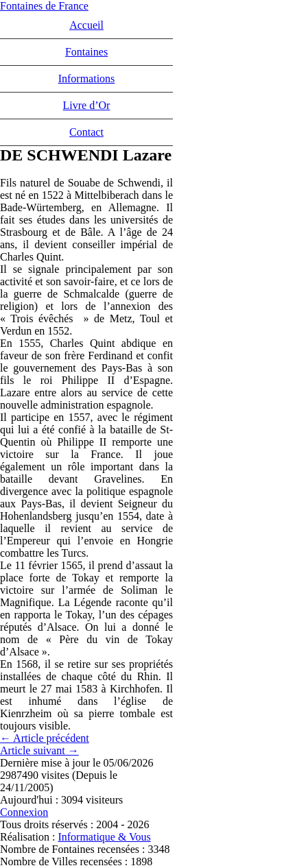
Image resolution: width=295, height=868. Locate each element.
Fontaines (86, 52)
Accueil (86, 25)
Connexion (24, 812)
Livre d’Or (87, 105)
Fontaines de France (44, 6)
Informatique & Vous (104, 837)
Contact (86, 132)
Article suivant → (39, 750)
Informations (87, 79)
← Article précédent (45, 738)
